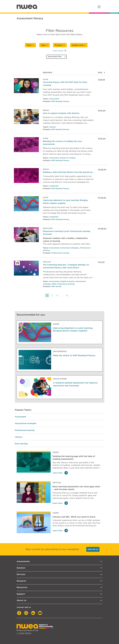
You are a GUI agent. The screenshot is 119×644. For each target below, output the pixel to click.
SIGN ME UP (93, 549)
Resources (22, 587)
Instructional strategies (70, 248)
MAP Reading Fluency (60, 101)
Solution (21, 568)
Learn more (60, 473)
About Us (21, 600)
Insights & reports (67, 281)
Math (54, 284)
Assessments (23, 561)
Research (21, 581)
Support (21, 594)
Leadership (54, 186)
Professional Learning (60, 253)
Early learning (21, 444)
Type (43, 45)
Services (21, 574)
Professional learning (66, 284)
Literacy (53, 127)
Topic (29, 45)
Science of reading (68, 158)
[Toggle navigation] (99, 7)
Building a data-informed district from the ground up (68, 172)
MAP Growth (56, 286)
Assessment (54, 99)
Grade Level (77, 45)
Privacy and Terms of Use (27, 630)
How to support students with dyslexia (61, 113)
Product (59, 45)
